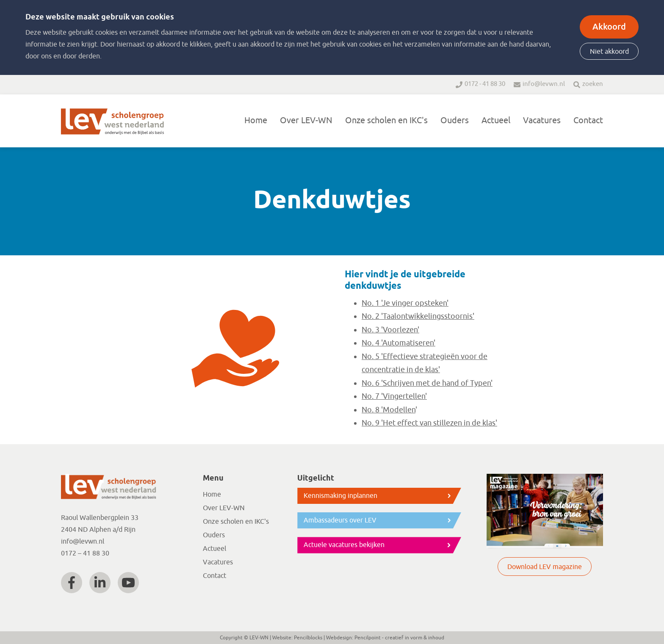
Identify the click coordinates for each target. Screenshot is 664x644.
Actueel (496, 120)
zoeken (593, 84)
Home (256, 120)
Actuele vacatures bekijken (344, 545)
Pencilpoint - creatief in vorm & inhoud (399, 638)
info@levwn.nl (544, 84)
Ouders (455, 120)
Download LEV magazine (545, 567)
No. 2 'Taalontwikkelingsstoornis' (418, 316)
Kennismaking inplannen (340, 496)
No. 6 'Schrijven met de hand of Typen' (427, 383)
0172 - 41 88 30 (485, 84)
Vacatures (542, 120)
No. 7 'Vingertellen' (394, 396)
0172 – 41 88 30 (85, 553)
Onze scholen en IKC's (386, 120)
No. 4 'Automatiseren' (398, 343)
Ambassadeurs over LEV (340, 520)
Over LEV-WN (306, 120)
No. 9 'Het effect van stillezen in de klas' (429, 423)
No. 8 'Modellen (389, 410)
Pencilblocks (308, 638)
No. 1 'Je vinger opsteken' (405, 303)
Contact (588, 120)
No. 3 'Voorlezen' (390, 330)
